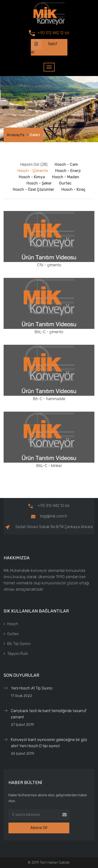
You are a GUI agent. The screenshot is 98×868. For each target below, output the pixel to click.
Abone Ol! (39, 828)
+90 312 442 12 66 (53, 33)
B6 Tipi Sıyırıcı (17, 644)
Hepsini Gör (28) (34, 164)
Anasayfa (16, 135)
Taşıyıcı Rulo (16, 654)
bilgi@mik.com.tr (49, 516)
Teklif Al (44, 47)
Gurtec (11, 634)
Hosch (11, 624)
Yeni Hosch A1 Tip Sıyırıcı (32, 688)
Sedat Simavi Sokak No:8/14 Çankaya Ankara (49, 527)
